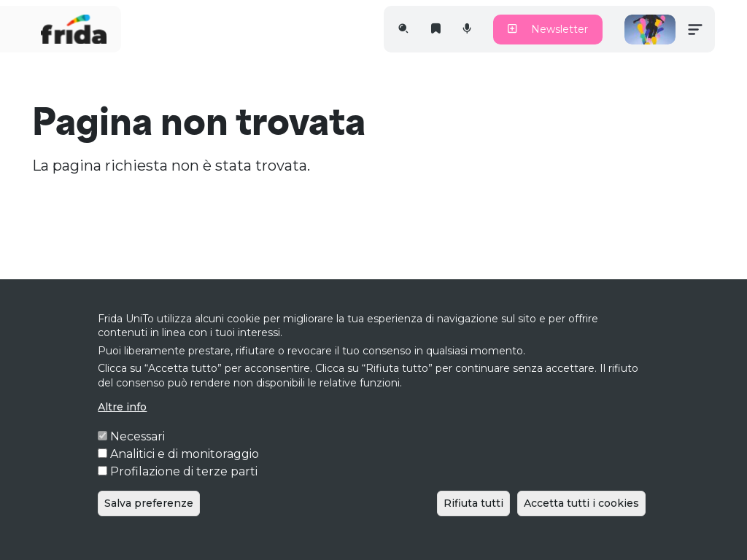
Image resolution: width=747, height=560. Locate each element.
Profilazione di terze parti (184, 495)
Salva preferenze (149, 526)
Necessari (138, 460)
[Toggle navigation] (695, 29)
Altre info (122, 430)
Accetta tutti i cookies (581, 526)
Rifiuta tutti (473, 526)
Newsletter (548, 29)
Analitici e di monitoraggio (185, 477)
